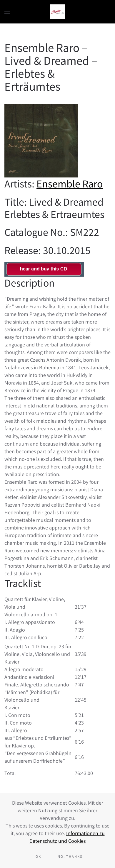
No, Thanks (70, 856)
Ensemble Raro (70, 183)
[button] (7, 12)
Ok (38, 856)
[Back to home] (58, 12)
